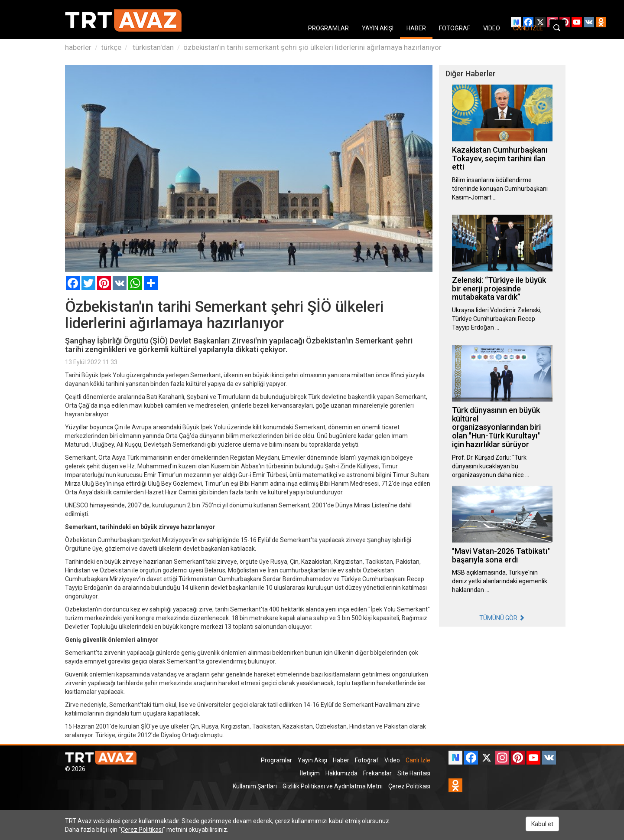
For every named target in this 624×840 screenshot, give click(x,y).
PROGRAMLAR (328, 28)
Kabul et (542, 824)
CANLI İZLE (528, 28)
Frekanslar (377, 773)
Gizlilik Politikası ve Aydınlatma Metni (333, 786)
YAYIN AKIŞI (378, 28)
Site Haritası (414, 773)
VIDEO (492, 28)
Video (392, 760)
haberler (78, 47)
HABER (416, 28)
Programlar (276, 760)
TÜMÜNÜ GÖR (502, 618)
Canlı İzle (418, 760)
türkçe (111, 47)
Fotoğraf (367, 760)
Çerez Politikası (409, 786)
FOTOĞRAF (455, 28)
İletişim (310, 773)
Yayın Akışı (312, 760)
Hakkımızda (341, 773)
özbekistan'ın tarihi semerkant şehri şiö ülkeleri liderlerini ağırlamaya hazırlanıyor (312, 47)
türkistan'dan (152, 47)
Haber (341, 760)
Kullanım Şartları (255, 786)
